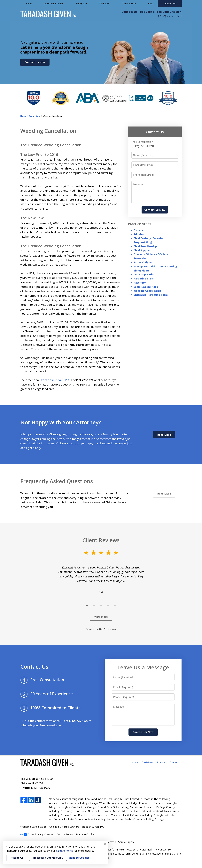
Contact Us (170, 4)
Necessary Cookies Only (48, 858)
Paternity (140, 283)
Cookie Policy (65, 834)
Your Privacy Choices (37, 834)
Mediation (105, 4)
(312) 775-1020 (170, 16)
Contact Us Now (35, 62)
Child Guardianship (145, 246)
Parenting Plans (144, 278)
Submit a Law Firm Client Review (101, 629)
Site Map (161, 762)
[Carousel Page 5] (115, 605)
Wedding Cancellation (147, 291)
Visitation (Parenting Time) (151, 295)
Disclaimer (148, 762)
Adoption (139, 234)
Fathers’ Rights (143, 262)
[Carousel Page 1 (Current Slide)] (87, 605)
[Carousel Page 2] (94, 605)
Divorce (138, 230)
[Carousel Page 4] (108, 605)
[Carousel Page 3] (101, 605)
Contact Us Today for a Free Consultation (152, 12)
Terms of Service (117, 842)
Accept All (17, 858)
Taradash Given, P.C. (56, 380)
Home (29, 4)
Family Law (82, 4)
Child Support (142, 250)
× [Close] (105, 844)
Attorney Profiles (54, 4)
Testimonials (129, 4)
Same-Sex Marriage (146, 287)
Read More (164, 435)
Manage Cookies (86, 834)
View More (101, 617)
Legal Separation (144, 274)
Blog (150, 4)
